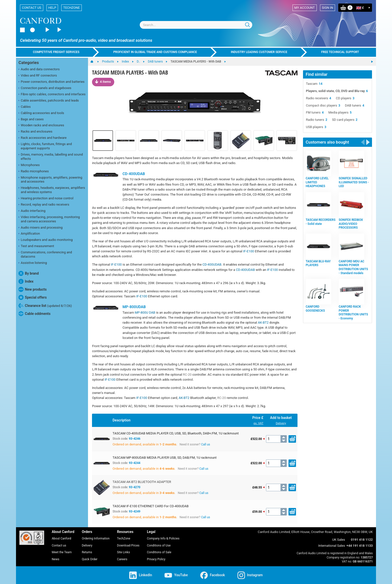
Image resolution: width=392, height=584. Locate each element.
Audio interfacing (32, 211)
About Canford (61, 538)
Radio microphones (34, 172)
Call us (205, 444)
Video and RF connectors (38, 76)
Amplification (29, 234)
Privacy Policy (156, 559)
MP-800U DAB (145, 313)
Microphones (29, 165)
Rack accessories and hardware (42, 138)
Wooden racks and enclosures (41, 126)
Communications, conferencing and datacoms (45, 254)
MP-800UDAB (134, 307)
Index (26, 281)
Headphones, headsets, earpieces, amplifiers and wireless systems (52, 190)
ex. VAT (258, 423)
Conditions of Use (159, 545)
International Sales (332, 546)
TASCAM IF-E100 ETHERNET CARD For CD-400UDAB (150, 506)
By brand (29, 273)
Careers (122, 559)
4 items (103, 82)
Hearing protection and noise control (46, 199)
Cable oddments (34, 314)
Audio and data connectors (39, 70)
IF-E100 (248, 251)
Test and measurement (36, 246)
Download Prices (128, 545)
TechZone (71, 8)
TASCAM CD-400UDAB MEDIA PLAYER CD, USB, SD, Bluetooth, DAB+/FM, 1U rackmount (175, 433)
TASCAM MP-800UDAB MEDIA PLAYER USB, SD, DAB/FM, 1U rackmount (164, 458)
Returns (87, 552)
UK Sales (339, 540)
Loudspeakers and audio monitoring (46, 240)
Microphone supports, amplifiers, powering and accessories (50, 180)
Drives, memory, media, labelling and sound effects (51, 157)
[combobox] (196, 25)
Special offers (33, 297)
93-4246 (134, 439)
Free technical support (340, 52)
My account (304, 8)
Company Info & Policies (163, 538)
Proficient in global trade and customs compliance (155, 52)
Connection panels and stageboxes (45, 88)
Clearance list (45, 306)
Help (52, 8)
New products (32, 289)
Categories (29, 63)
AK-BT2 (263, 323)
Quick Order (89, 559)
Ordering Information (96, 538)
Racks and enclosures (35, 132)
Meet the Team (62, 552)
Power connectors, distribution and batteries (51, 82)
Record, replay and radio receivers (44, 205)
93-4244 (134, 463)
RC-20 (187, 375)
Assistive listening (33, 263)
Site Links (123, 552)
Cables (25, 107)
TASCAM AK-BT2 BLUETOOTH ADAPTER (142, 482)
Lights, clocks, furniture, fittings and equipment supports (45, 146)
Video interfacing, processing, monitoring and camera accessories (49, 219)
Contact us (32, 8)
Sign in (327, 8)
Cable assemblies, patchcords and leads (49, 101)
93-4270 (134, 487)
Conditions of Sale (159, 552)
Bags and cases (31, 120)
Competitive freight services (56, 52)
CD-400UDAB (134, 174)
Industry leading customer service (259, 52)
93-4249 (134, 511)
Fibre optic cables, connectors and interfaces (52, 95)
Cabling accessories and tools (41, 113)
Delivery (281, 423)
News (55, 559)
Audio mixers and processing (40, 228)
